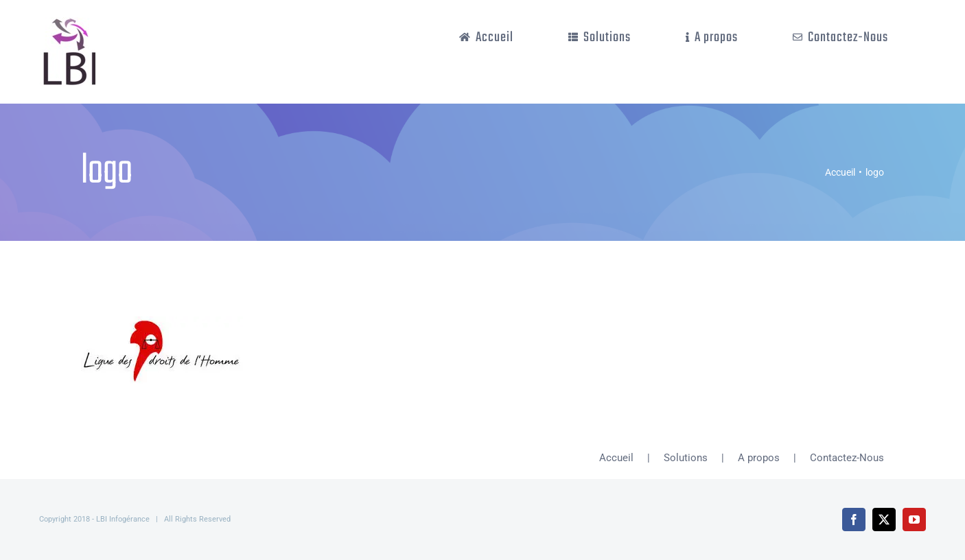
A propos (759, 458)
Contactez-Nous (847, 458)
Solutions (686, 458)
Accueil (616, 458)
